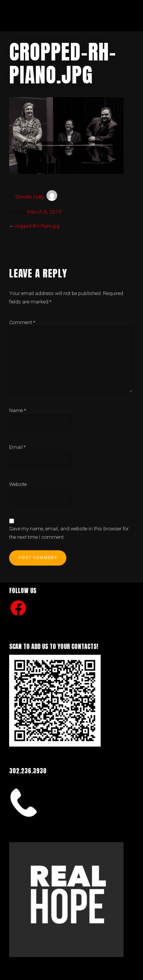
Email (17, 447)
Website (18, 484)
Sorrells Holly (30, 197)
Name (18, 410)
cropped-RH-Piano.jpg (37, 226)
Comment (22, 322)
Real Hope (40, 15)
